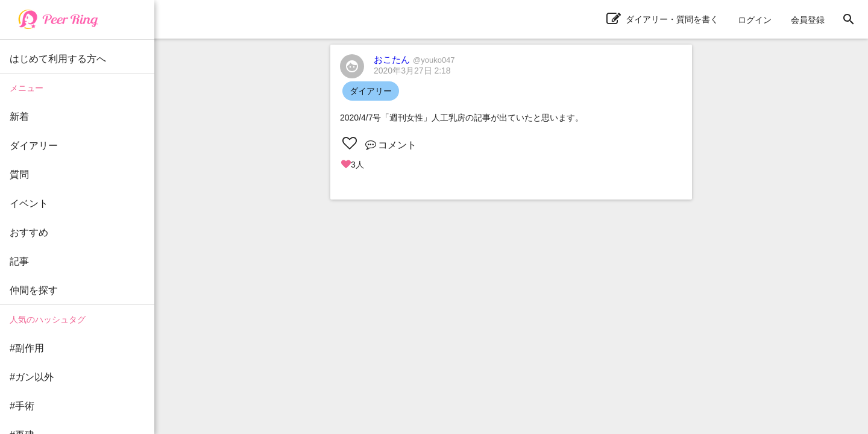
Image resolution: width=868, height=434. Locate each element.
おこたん (414, 59)
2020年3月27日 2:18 (412, 71)
